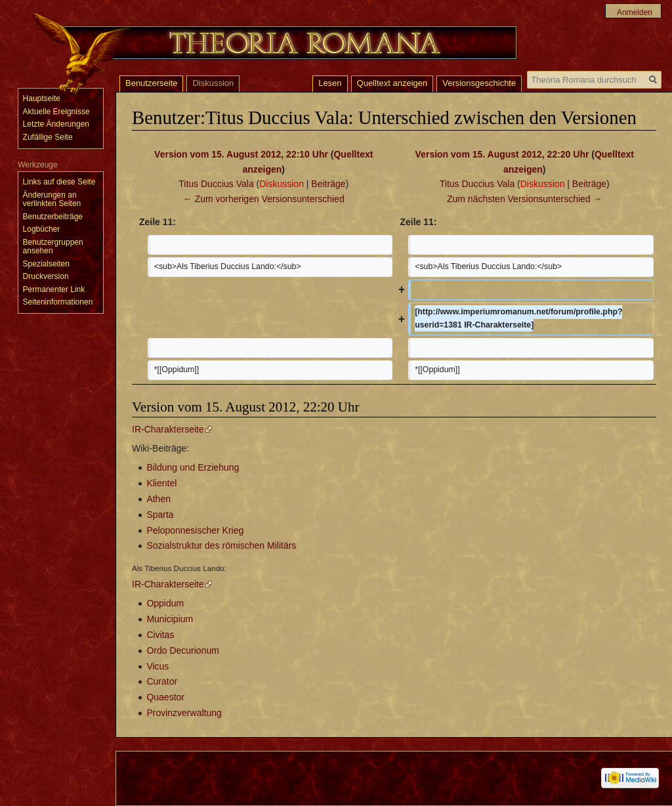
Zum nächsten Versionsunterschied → (525, 199)
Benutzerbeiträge (53, 217)
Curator (162, 681)
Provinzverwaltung (184, 713)
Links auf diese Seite (59, 182)
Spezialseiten (46, 264)
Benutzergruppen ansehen (53, 247)
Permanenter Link (54, 289)
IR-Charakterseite (168, 429)
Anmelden (635, 12)
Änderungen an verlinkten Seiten (52, 200)
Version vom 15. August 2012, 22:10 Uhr (241, 154)
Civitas (160, 635)
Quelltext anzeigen (392, 83)
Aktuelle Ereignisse (56, 112)
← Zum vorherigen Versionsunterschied (264, 199)
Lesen (330, 83)
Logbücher (42, 229)
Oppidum (165, 603)
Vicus (157, 666)
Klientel (161, 483)
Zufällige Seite (48, 137)
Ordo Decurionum (183, 650)
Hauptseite (42, 98)
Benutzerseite (152, 83)
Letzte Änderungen (56, 124)
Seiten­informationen (58, 302)
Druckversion (46, 276)
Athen (158, 499)
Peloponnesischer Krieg (195, 530)
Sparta (160, 515)
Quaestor (165, 697)
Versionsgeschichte (479, 83)
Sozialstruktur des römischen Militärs (221, 545)
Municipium (170, 619)
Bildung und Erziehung (193, 467)
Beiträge (328, 184)
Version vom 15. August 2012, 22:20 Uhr (502, 154)
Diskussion (282, 184)
